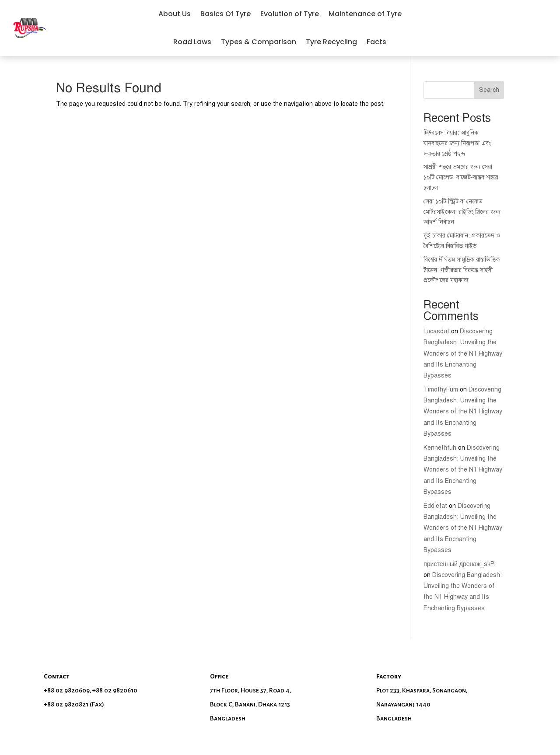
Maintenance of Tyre (365, 14)
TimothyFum (441, 390)
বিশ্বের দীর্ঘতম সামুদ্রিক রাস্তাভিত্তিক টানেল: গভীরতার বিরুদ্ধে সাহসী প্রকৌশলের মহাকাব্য (462, 270)
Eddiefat (435, 506)
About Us (175, 14)
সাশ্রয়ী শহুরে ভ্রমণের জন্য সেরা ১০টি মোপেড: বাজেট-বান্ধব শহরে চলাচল (461, 177)
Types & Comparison (259, 42)
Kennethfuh (440, 448)
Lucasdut (436, 331)
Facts (376, 42)
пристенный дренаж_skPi (460, 564)
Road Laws (192, 42)
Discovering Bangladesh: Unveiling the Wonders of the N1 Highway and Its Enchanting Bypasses (463, 353)
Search (489, 90)
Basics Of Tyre (226, 14)
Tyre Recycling (331, 42)
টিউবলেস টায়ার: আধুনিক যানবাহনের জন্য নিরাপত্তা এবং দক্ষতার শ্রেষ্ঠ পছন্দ (457, 143)
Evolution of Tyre (290, 14)
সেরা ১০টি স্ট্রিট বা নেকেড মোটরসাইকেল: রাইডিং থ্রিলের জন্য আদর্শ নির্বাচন (462, 212)
